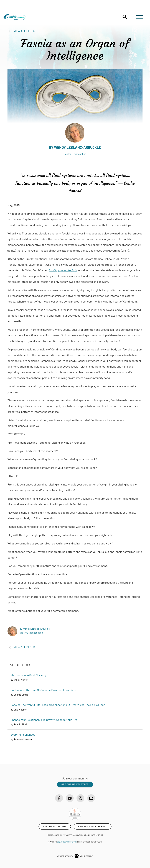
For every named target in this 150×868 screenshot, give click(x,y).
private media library (93, 825)
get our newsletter (75, 783)
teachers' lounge (55, 825)
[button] (140, 17)
